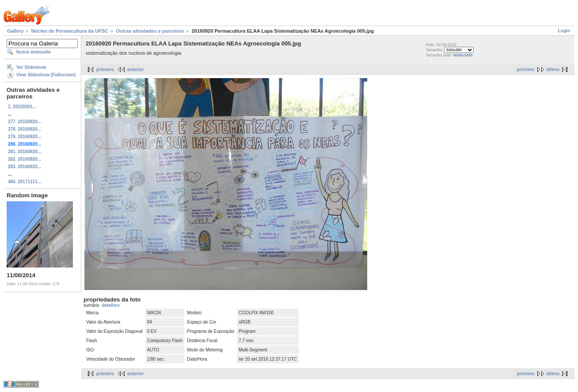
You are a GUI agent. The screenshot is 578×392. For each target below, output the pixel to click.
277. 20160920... (25, 122)
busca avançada (33, 52)
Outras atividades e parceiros (150, 31)
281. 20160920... (25, 152)
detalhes (111, 305)
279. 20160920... (25, 137)
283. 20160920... (25, 167)
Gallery (15, 31)
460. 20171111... (25, 182)
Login (564, 31)
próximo (526, 70)
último (553, 70)
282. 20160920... (25, 159)
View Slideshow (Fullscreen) (46, 75)
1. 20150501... (22, 107)
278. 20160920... (25, 129)
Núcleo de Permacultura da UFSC (70, 31)
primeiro (105, 70)
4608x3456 (463, 55)
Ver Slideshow (31, 67)
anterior (135, 70)
